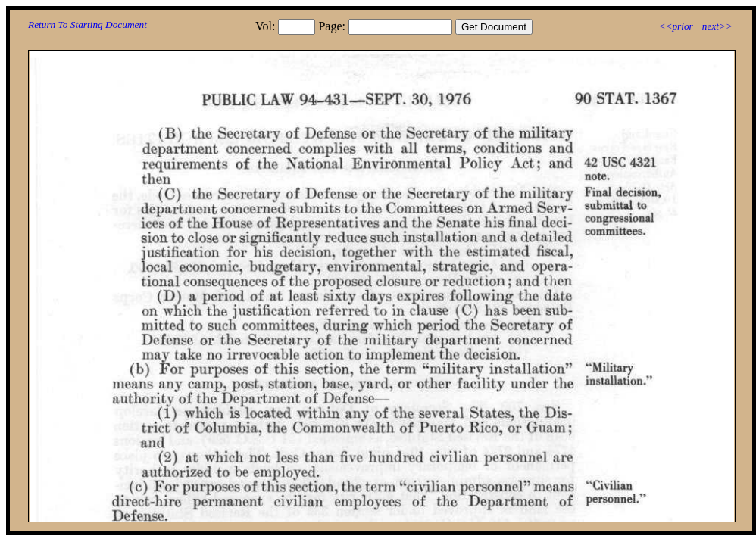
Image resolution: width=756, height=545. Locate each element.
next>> (717, 26)
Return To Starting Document (87, 25)
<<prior (675, 26)
